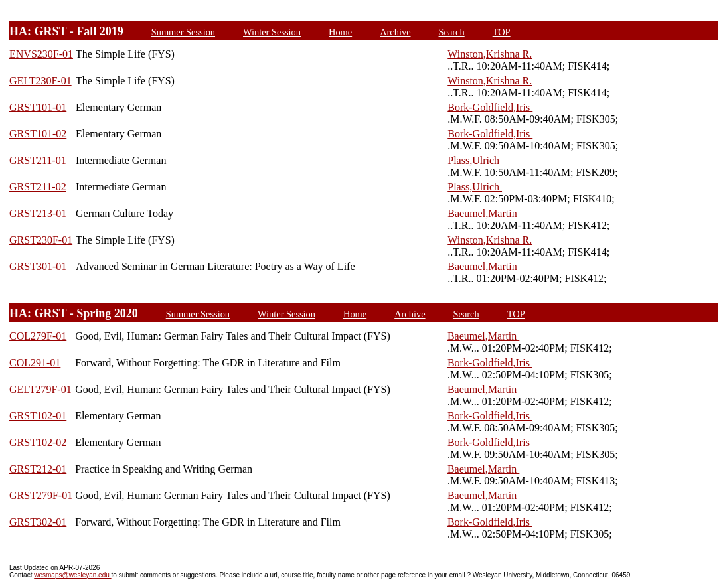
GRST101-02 (38, 134)
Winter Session (272, 32)
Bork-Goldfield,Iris (490, 107)
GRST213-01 (38, 213)
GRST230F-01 (41, 240)
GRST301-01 (38, 266)
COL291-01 (35, 363)
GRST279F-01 (41, 495)
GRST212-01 (38, 469)
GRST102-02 (38, 442)
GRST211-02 (38, 187)
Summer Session (183, 32)
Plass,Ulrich (475, 160)
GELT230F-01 (40, 81)
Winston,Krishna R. (490, 54)
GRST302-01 (38, 522)
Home (340, 32)
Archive (395, 32)
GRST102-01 (38, 416)
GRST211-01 (38, 160)
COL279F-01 (38, 336)
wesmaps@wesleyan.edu (72, 575)
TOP (502, 32)
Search (452, 32)
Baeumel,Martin (483, 213)
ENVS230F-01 (41, 54)
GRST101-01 (38, 107)
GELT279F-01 (40, 389)
